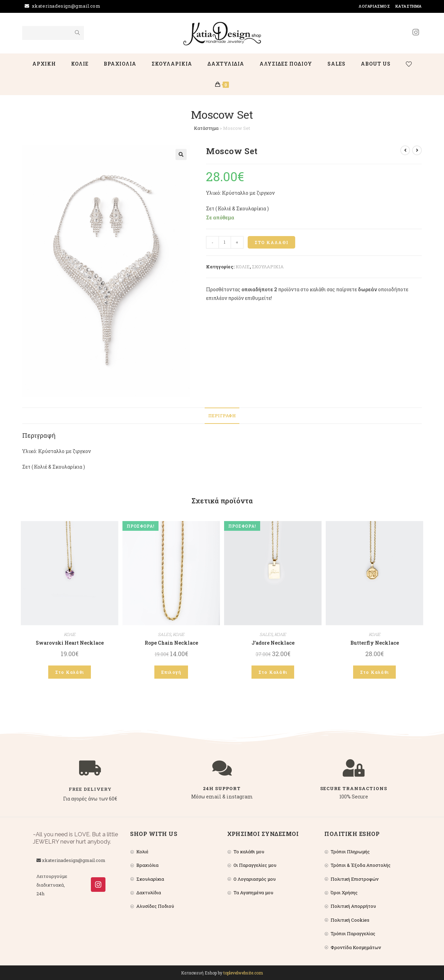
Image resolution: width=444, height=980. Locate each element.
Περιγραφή (222, 416)
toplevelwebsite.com (243, 973)
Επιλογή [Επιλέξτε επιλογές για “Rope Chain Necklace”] (171, 672)
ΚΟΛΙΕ (243, 267)
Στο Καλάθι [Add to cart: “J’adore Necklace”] (273, 672)
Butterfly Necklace (375, 643)
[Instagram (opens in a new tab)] (416, 32)
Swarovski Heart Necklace (70, 643)
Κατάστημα (409, 6)
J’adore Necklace (273, 643)
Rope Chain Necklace (171, 643)
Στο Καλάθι (271, 242)
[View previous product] (405, 150)
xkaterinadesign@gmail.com (66, 6)
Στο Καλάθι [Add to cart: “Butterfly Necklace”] (374, 672)
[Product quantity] (225, 242)
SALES (164, 634)
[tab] (222, 416)
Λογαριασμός (374, 6)
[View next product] (417, 150)
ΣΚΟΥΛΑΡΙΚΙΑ (268, 267)
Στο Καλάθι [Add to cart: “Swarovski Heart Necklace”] (70, 672)
